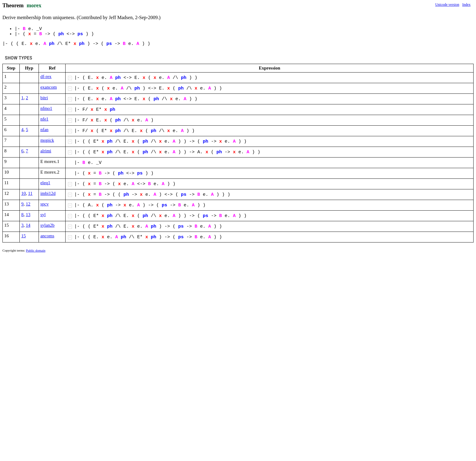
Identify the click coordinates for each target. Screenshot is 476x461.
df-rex (46, 76)
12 (28, 204)
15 (24, 236)
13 (28, 215)
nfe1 (44, 119)
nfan (44, 130)
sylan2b (48, 225)
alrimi (46, 151)
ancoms (47, 236)
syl (43, 215)
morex (34, 5)
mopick (47, 140)
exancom (49, 87)
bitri (44, 98)
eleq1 (45, 183)
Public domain (36, 250)
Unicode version (447, 5)
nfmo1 (46, 108)
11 (30, 193)
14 (28, 225)
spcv (45, 204)
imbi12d (48, 193)
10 (24, 193)
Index (466, 5)
